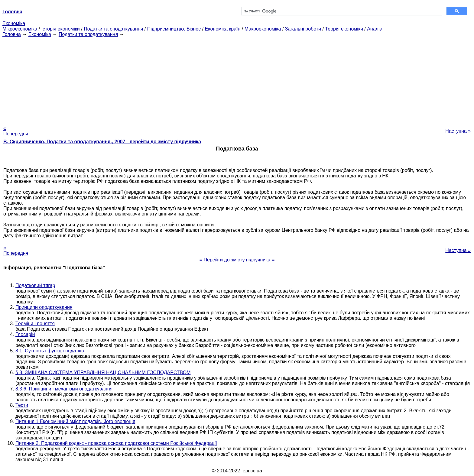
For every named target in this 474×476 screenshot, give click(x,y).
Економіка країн (223, 29)
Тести (22, 405)
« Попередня (16, 131)
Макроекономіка (263, 29)
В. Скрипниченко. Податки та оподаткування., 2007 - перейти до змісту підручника (102, 142)
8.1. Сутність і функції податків (50, 351)
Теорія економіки (344, 29)
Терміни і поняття (35, 324)
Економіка (14, 23)
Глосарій (25, 334)
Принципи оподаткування (44, 307)
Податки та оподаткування (113, 29)
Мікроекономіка (20, 29)
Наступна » (458, 131)
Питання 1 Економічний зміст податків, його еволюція (75, 421)
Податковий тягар (35, 285)
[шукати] (341, 11)
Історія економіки (61, 29)
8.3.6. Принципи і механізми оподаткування (64, 389)
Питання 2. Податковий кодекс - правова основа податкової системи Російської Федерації (116, 443)
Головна (12, 34)
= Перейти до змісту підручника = (237, 260)
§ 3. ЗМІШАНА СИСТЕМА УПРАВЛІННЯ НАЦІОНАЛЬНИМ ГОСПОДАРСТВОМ (103, 372)
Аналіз (374, 29)
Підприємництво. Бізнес (174, 29)
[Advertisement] (237, 79)
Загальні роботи (303, 29)
